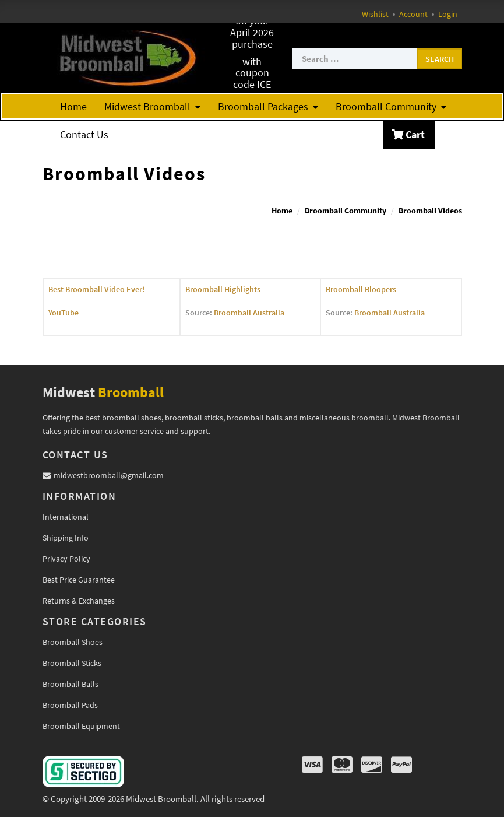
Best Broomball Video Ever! (96, 289)
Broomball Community (391, 106)
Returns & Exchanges (79, 601)
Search (440, 59)
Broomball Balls (71, 684)
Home (73, 106)
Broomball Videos (430, 211)
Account (413, 14)
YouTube (64, 313)
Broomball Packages (268, 106)
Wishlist (375, 14)
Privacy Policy (66, 559)
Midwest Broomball (152, 106)
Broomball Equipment (81, 726)
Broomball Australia (249, 313)
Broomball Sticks (72, 663)
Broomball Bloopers (361, 289)
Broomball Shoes (73, 642)
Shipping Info (66, 538)
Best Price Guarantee (79, 580)
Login (448, 14)
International (66, 517)
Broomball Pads (70, 705)
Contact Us (84, 134)
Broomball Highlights (223, 289)
